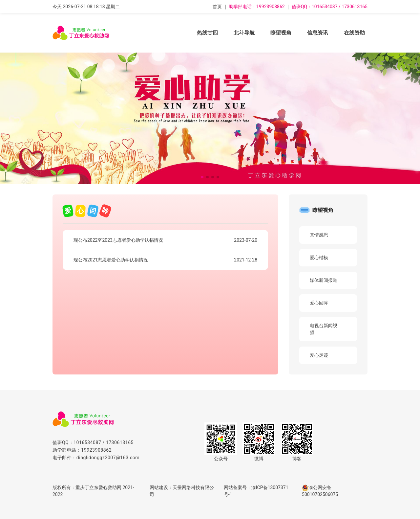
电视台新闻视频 (324, 329)
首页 (217, 7)
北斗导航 (244, 33)
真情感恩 (319, 235)
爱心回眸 (319, 303)
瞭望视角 (281, 33)
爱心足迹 (319, 355)
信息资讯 (318, 33)
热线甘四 (207, 33)
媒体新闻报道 (324, 280)
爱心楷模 (319, 258)
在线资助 (354, 33)
